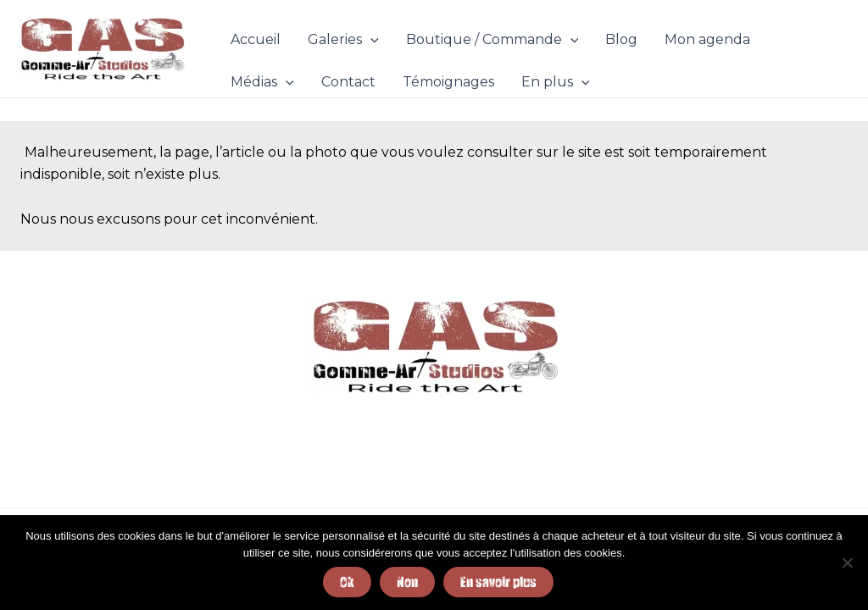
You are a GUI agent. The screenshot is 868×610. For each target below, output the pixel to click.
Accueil (256, 39)
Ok (347, 582)
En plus (556, 82)
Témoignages (448, 82)
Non (407, 582)
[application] (370, 40)
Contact (348, 82)
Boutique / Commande (492, 40)
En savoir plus (498, 582)
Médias (262, 82)
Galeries (343, 40)
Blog (621, 39)
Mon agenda (707, 39)
